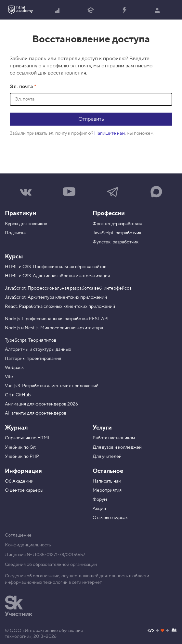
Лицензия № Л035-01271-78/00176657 (45, 555)
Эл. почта (22, 87)
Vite (9, 377)
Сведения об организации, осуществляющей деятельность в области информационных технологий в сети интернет (77, 579)
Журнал (16, 428)
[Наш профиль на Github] (162, 631)
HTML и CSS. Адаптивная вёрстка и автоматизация (57, 276)
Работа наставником (114, 438)
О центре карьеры (24, 490)
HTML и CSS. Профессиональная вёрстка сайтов (56, 267)
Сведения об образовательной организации (51, 565)
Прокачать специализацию (124, 11)
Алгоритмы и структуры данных (38, 349)
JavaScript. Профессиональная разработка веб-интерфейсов (68, 288)
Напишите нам (110, 133)
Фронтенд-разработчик (117, 224)
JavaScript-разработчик (117, 233)
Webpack (14, 368)
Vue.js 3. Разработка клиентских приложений (52, 386)
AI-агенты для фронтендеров (36, 413)
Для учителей (107, 457)
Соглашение (18, 535)
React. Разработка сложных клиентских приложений (60, 307)
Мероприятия (107, 490)
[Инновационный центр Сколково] (19, 606)
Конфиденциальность (28, 545)
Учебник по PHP (22, 457)
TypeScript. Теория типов (31, 340)
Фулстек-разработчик (116, 242)
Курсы (14, 257)
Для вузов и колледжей (117, 447)
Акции (99, 509)
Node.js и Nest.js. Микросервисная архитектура (54, 328)
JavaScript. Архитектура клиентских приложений (56, 297)
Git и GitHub (18, 395)
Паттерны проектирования (33, 359)
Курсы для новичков (26, 224)
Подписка (15, 233)
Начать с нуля (58, 11)
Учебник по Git (20, 447)
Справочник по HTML (28, 438)
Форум (100, 500)
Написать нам (107, 481)
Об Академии (19, 481)
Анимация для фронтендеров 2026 (41, 404)
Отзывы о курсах (110, 518)
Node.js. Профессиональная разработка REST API (57, 319)
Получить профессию (91, 11)
